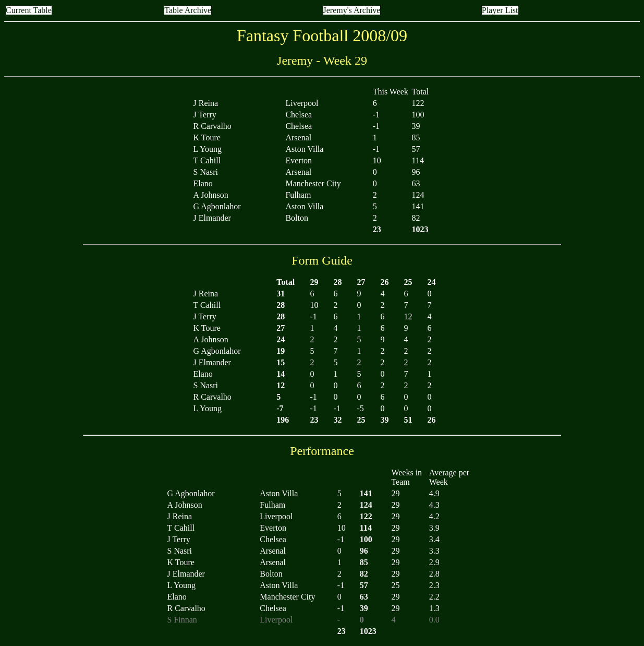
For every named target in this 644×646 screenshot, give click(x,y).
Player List (500, 10)
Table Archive (188, 10)
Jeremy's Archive (352, 10)
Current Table (29, 10)
